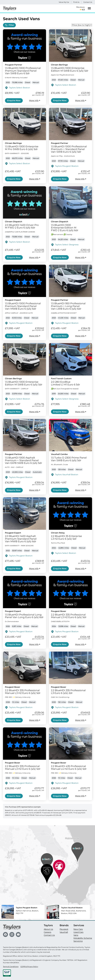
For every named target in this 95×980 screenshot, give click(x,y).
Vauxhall (64, 932)
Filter (9, 25)
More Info (35, 100)
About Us (48, 929)
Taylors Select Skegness (67, 245)
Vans (76, 935)
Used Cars (78, 932)
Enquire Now (14, 100)
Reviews (80, 9)
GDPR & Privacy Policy (29, 967)
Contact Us (88, 2)
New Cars (78, 929)
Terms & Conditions (11, 967)
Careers (47, 932)
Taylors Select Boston (19, 88)
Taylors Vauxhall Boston (67, 475)
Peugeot (64, 929)
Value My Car (64, 2)
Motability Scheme (83, 938)
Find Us (76, 2)
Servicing (78, 941)
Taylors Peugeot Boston (67, 166)
